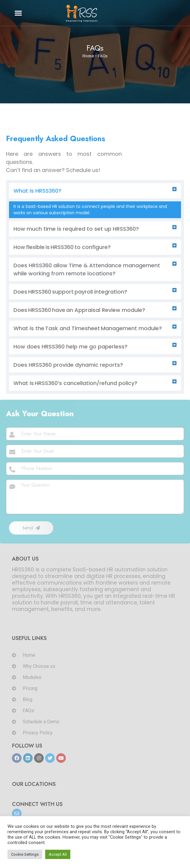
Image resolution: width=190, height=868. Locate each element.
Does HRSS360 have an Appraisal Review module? (79, 310)
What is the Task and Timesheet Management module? (88, 328)
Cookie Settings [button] (25, 854)
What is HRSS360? (37, 191)
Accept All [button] (58, 854)
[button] (18, 13)
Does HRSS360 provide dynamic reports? (68, 365)
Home (88, 56)
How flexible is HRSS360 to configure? (62, 247)
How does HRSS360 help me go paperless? (70, 347)
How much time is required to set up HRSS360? (76, 229)
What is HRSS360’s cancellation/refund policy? (76, 383)
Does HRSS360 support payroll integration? (71, 292)
